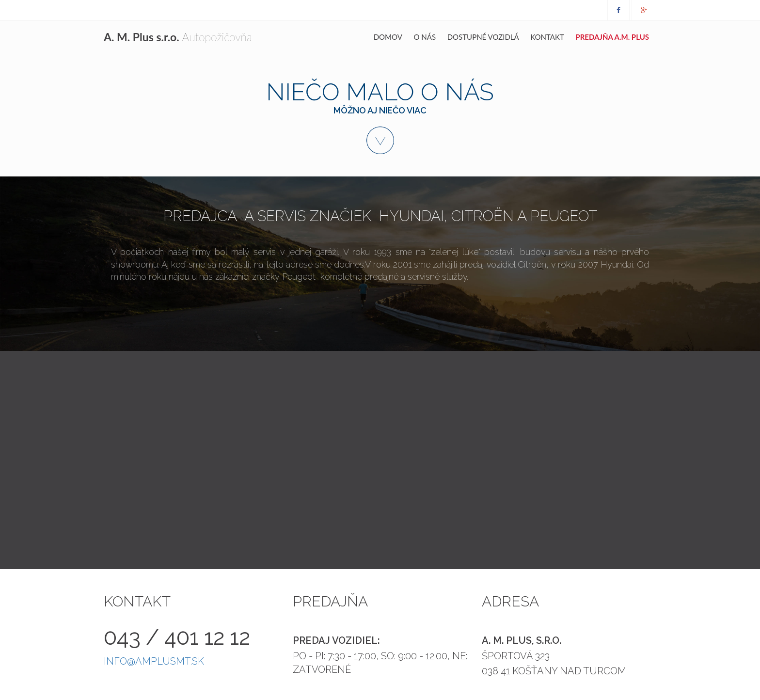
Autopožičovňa (178, 37)
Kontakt (547, 37)
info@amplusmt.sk (154, 661)
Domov (388, 37)
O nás (425, 37)
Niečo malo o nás (380, 116)
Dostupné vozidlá (483, 37)
